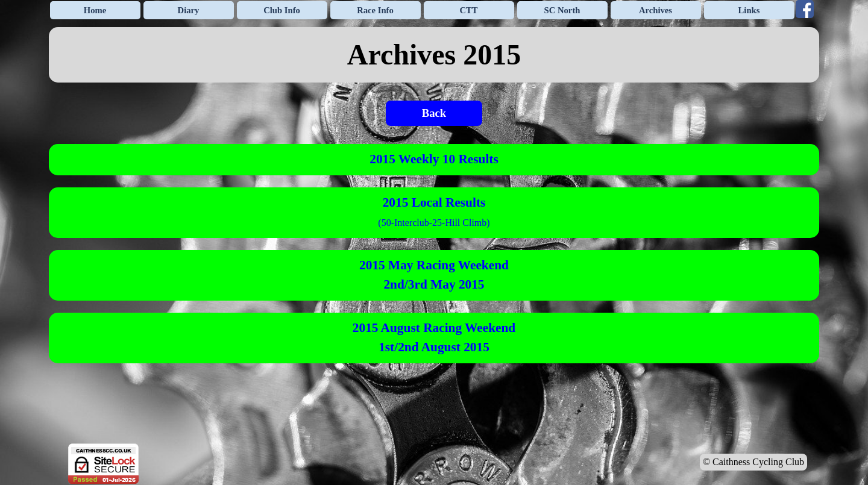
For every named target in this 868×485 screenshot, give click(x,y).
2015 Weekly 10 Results (434, 159)
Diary (189, 10)
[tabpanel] (434, 55)
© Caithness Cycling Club (753, 462)
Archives (656, 10)
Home (95, 10)
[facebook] (805, 9)
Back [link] (434, 113)
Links (749, 10)
